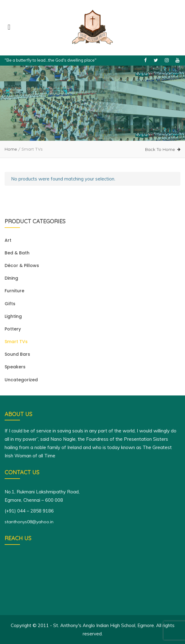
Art (8, 240)
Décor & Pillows (22, 265)
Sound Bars (17, 354)
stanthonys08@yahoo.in (29, 522)
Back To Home (160, 149)
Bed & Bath (17, 253)
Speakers (15, 367)
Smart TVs (16, 342)
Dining (11, 278)
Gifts (10, 304)
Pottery (13, 329)
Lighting (13, 316)
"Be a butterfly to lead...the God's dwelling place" (51, 60)
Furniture (14, 291)
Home (11, 149)
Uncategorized (21, 380)
